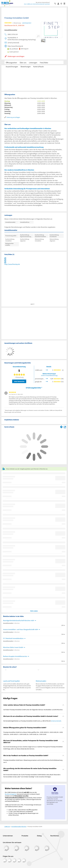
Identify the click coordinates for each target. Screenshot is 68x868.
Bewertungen (26, 67)
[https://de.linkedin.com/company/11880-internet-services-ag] (19, 860)
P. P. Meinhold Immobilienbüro (13, 638)
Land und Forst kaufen (11, 681)
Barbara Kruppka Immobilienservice (15, 656)
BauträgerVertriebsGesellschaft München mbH (19, 620)
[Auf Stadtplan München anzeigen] (65, 427)
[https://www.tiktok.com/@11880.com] (14, 860)
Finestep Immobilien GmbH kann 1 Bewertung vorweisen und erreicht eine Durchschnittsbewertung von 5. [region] (33, 761)
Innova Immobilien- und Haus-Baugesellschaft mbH (21, 629)
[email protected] (56, 721)
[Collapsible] (63, 705)
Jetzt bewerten (19, 381)
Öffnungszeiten (11, 63)
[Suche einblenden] (56, 3)
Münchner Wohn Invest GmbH (13, 647)
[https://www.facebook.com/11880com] (5, 860)
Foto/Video (44, 63)
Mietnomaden (41, 681)
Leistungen (33, 63)
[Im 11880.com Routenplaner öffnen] (61, 427)
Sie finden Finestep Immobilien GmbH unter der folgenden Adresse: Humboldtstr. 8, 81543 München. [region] (33, 710)
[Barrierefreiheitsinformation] (62, 3)
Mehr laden (34, 611)
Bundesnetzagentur (11, 794)
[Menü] (65, 3)
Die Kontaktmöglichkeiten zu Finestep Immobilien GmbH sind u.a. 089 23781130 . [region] (32, 721)
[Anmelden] (59, 3)
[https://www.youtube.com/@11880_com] (24, 860)
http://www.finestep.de (12, 264)
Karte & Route (38, 67)
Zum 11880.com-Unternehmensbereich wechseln (37, 4)
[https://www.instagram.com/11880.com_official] (10, 860)
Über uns (23, 63)
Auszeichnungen (12, 67)
